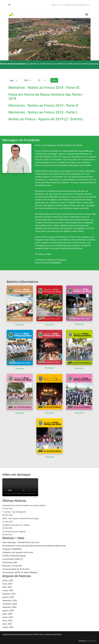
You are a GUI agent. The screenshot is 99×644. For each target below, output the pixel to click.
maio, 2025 (7, 584)
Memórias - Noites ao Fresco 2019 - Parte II (43, 105)
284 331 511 (59, 5)
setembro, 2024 (9, 607)
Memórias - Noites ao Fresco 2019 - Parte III (44, 87)
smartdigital (92, 641)
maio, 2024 (7, 620)
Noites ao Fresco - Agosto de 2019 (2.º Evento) (46, 119)
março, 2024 (8, 627)
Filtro (54, 80)
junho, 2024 (8, 617)
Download (20, 325)
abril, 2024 (7, 624)
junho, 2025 (8, 580)
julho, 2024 (7, 614)
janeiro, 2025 (8, 597)
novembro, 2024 (10, 604)
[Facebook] (9, 5)
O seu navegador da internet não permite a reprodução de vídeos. (20, 487)
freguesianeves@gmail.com (78, 5)
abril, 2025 (7, 587)
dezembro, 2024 (10, 600)
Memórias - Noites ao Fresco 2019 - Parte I (43, 112)
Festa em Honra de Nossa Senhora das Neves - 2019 (46, 96)
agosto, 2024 (8, 610)
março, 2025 (8, 590)
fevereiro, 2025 (9, 594)
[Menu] (87, 14)
